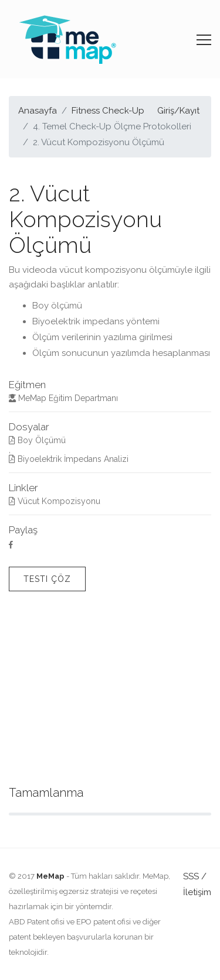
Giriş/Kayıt (178, 111)
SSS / (195, 876)
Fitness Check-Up (108, 111)
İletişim (197, 892)
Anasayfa (38, 111)
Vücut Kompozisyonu (55, 501)
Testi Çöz (47, 579)
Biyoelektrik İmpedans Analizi (69, 459)
